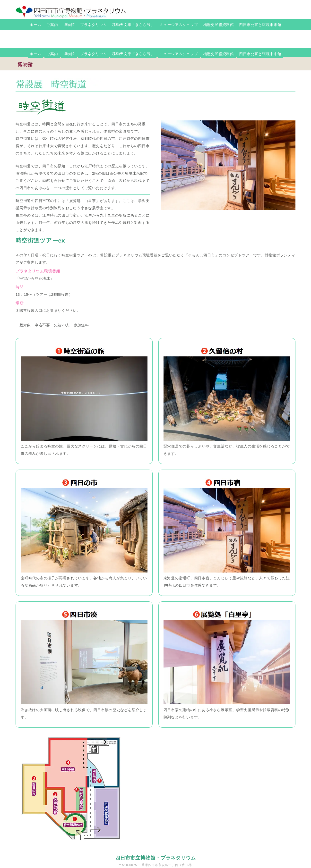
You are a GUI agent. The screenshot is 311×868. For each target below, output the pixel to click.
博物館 (69, 25)
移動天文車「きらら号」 (133, 25)
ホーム (35, 25)
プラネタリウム (94, 25)
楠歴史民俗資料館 (219, 25)
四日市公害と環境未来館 (260, 25)
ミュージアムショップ (179, 25)
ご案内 (52, 25)
